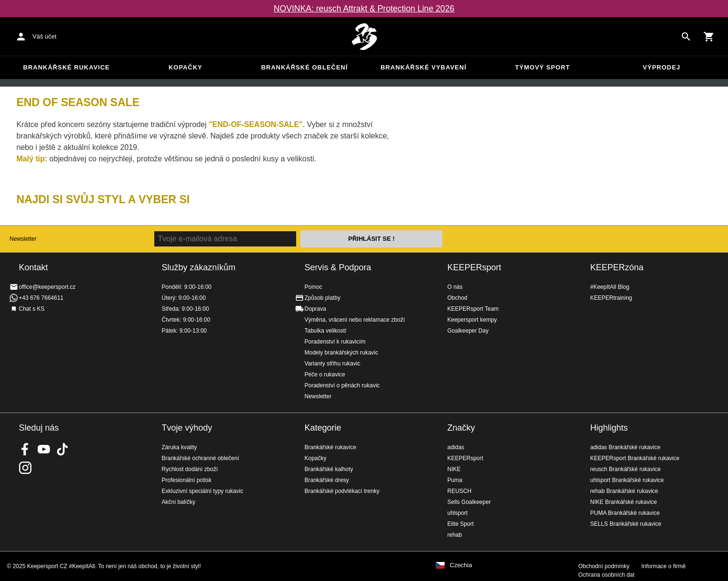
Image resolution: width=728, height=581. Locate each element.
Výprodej (662, 67)
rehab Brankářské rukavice (624, 491)
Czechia (461, 565)
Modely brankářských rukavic (342, 353)
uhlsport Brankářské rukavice (627, 480)
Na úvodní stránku (364, 37)
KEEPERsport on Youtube (44, 449)
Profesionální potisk (187, 480)
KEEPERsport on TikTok (62, 449)
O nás (455, 287)
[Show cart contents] (709, 37)
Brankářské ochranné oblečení (201, 458)
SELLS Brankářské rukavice (626, 524)
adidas (456, 447)
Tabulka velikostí (326, 331)
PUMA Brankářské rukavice (625, 513)
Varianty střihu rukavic (333, 364)
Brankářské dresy (327, 480)
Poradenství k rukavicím (335, 342)
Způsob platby (323, 298)
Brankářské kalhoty (329, 469)
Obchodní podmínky (604, 566)
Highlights (609, 428)
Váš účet (45, 36)
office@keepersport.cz (47, 287)
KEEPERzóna (617, 267)
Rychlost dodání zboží (190, 469)
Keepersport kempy (472, 320)
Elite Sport (461, 524)
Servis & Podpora (338, 267)
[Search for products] (686, 37)
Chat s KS (32, 309)
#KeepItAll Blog (610, 287)
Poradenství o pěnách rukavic (342, 385)
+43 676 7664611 (41, 298)
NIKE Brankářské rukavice (624, 502)
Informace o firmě (663, 566)
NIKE (454, 469)
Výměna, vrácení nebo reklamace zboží (355, 320)
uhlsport (458, 513)
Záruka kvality (180, 447)
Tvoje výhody (187, 428)
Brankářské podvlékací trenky (342, 491)
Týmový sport (543, 67)
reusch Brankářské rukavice (626, 469)
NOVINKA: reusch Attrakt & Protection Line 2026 (364, 9)
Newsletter (23, 239)
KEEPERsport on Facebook (25, 449)
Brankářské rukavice (67, 67)
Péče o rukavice (325, 374)
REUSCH (460, 491)
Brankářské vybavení (424, 67)
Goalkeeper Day (468, 331)
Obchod (458, 298)
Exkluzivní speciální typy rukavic (203, 491)
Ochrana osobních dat (607, 575)
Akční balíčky (179, 502)
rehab (455, 535)
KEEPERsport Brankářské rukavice (635, 458)
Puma (455, 480)
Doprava (315, 309)
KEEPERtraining (611, 298)
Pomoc (314, 287)
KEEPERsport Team (473, 309)
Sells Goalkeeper (469, 502)
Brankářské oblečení (304, 67)
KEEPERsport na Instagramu (25, 468)
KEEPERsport (474, 267)
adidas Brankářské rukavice (625, 447)
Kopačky (185, 67)
